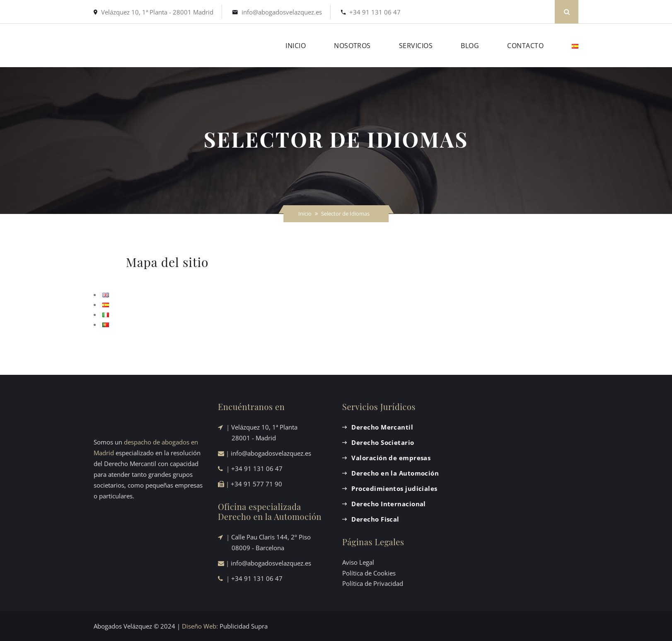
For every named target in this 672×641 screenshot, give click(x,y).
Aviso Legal (358, 562)
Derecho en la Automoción (395, 473)
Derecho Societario (383, 442)
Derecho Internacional (388, 504)
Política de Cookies (369, 573)
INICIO (296, 46)
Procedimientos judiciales (394, 488)
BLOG (470, 46)
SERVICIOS (416, 46)
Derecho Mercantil (382, 427)
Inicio (305, 214)
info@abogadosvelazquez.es (282, 12)
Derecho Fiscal (375, 519)
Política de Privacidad (373, 583)
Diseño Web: (200, 626)
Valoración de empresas (391, 458)
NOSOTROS (352, 46)
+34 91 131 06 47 (375, 12)
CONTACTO (525, 46)
